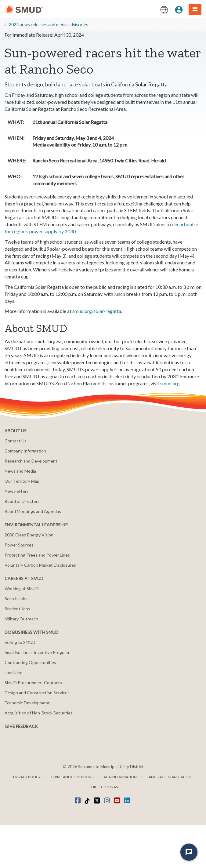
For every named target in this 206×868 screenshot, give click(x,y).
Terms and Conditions (72, 777)
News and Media (20, 471)
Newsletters (17, 491)
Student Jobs (17, 609)
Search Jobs (16, 599)
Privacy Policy (27, 777)
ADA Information (120, 777)
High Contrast (106, 787)
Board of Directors (22, 501)
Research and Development (31, 461)
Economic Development (27, 703)
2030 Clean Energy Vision (29, 535)
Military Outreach (21, 619)
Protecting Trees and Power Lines (37, 555)
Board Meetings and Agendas (33, 511)
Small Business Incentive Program (37, 652)
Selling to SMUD (20, 642)
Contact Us (16, 441)
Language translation (169, 777)
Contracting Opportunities (30, 662)
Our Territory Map (22, 481)
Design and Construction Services (37, 693)
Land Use (13, 672)
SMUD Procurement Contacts (33, 683)
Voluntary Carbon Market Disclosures (40, 565)
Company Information (25, 451)
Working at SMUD (22, 588)
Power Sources (19, 545)
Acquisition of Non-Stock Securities (39, 713)
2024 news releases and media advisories (49, 25)
